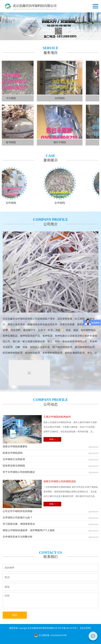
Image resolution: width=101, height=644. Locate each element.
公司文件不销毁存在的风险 (50, 512)
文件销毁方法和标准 (50, 460)
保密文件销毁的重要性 (50, 447)
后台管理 (85, 628)
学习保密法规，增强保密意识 (50, 524)
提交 (15, 615)
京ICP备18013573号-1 (68, 628)
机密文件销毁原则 (50, 453)
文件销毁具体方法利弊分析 (50, 537)
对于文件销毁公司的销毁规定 (50, 472)
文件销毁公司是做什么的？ (50, 518)
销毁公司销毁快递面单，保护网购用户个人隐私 (50, 531)
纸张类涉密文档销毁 (50, 466)
